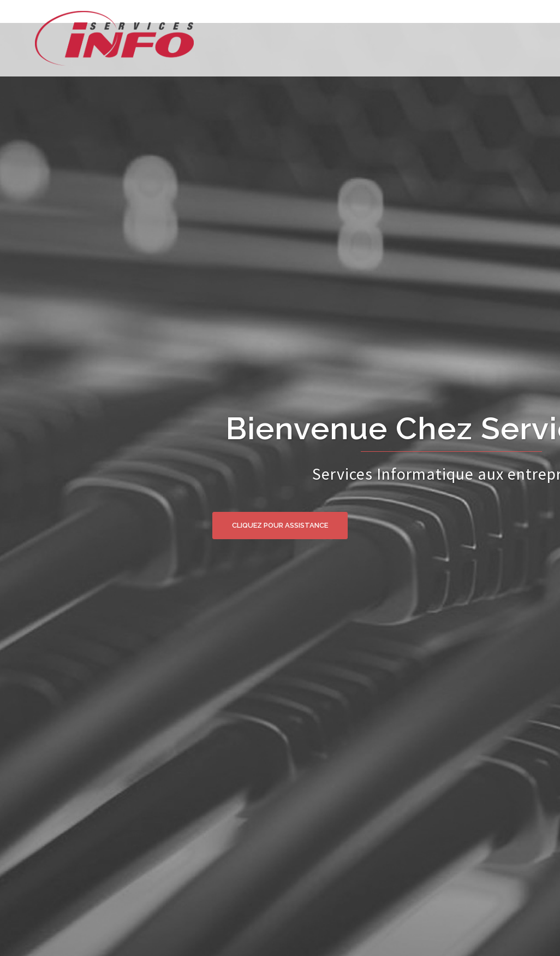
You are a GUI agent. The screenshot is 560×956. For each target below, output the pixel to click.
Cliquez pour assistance (280, 525)
